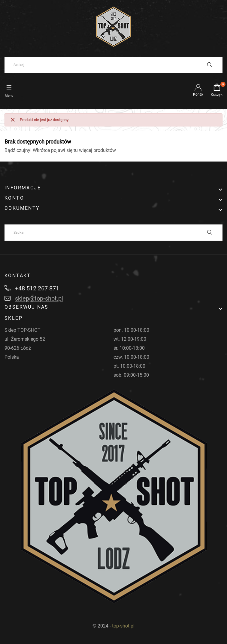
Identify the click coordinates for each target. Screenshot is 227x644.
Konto (198, 90)
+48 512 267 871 (32, 288)
